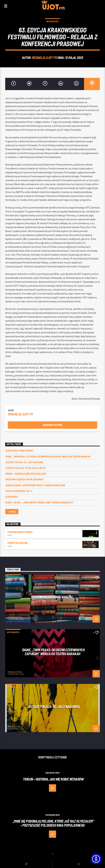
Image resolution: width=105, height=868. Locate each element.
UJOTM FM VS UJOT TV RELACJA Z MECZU (25, 468)
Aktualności (52, 21)
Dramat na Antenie (18, 543)
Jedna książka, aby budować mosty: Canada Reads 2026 (35, 485)
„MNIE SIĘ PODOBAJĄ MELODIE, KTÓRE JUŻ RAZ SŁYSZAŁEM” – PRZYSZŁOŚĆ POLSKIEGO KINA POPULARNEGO (53, 823)
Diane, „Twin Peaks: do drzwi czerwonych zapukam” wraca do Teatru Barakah (48, 456)
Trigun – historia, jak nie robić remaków (53, 779)
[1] (92, 84)
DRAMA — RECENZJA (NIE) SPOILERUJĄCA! (26, 474)
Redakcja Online (15, 617)
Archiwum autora (52, 425)
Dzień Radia (11, 497)
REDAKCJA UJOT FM (44, 57)
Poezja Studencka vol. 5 (19, 491)
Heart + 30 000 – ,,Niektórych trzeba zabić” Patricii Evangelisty (39, 502)
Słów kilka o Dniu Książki (19, 451)
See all (12, 512)
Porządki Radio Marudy (20, 532)
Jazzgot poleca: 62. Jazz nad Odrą (24, 462)
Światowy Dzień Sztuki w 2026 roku (24, 479)
